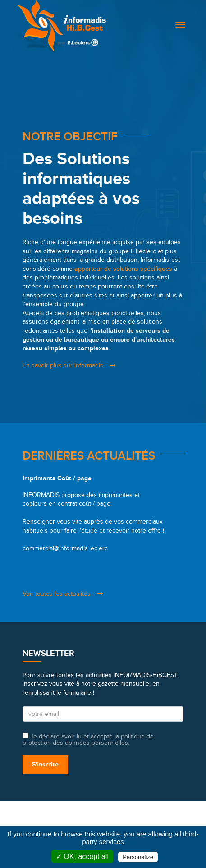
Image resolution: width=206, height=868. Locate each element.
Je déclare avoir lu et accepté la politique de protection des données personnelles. (88, 739)
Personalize (138, 857)
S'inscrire (45, 764)
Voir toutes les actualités (63, 594)
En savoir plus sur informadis (69, 365)
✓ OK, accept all (82, 856)
